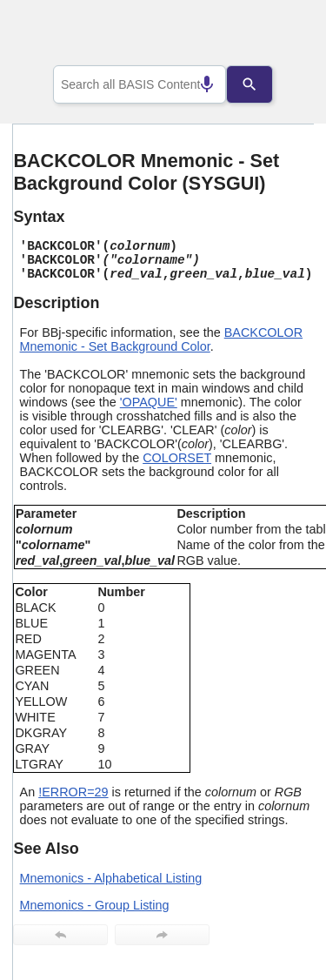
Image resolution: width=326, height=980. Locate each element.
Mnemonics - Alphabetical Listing (111, 878)
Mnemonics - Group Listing (95, 905)
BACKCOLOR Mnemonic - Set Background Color (162, 339)
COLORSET (177, 458)
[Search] (263, 84)
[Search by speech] (194, 84)
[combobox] (140, 84)
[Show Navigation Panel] (279, 36)
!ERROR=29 (73, 792)
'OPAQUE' (149, 402)
